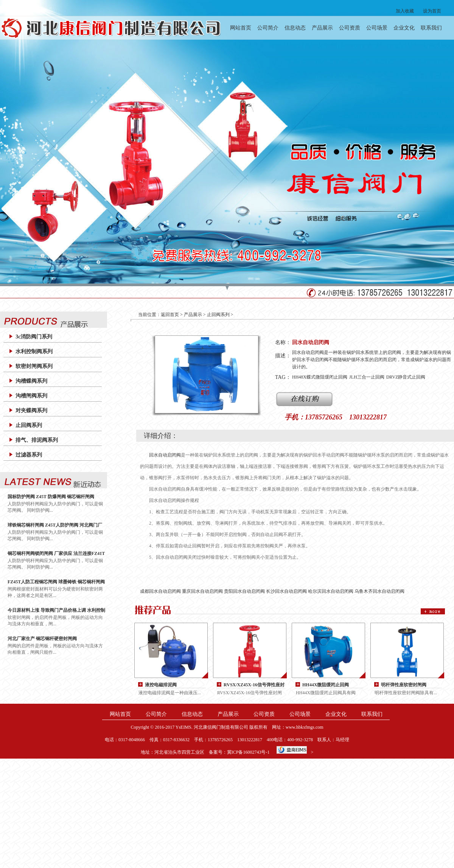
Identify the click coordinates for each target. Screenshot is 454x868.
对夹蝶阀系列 (31, 411)
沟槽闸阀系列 (31, 396)
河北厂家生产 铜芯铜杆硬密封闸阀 (42, 639)
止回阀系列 (29, 425)
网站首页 (241, 28)
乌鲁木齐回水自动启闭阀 (379, 591)
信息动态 (295, 28)
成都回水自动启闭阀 (160, 591)
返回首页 (170, 315)
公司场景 (377, 28)
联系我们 (431, 28)
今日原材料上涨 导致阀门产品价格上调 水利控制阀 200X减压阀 (56, 610)
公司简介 (268, 28)
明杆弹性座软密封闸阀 (404, 685)
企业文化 (404, 28)
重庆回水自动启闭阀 (202, 591)
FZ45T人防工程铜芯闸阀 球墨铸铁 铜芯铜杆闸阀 (56, 582)
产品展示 (322, 28)
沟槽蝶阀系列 (31, 381)
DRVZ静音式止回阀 (406, 377)
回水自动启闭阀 (165, 455)
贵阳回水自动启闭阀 (244, 591)
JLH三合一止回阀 (367, 377)
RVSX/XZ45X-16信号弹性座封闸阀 (254, 685)
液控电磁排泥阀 (161, 685)
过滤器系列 (29, 455)
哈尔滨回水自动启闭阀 (331, 591)
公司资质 (350, 28)
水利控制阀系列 (34, 351)
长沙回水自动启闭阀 (286, 591)
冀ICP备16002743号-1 (248, 752)
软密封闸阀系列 (34, 366)
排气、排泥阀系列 (37, 440)
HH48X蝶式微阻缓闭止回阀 (320, 377)
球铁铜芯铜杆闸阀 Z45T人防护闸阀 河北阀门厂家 (55, 525)
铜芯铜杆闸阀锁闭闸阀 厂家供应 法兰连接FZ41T (56, 553)
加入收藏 (405, 11)
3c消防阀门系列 (34, 337)
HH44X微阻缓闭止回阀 (326, 685)
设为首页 (432, 11)
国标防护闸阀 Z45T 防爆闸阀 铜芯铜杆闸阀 (51, 497)
